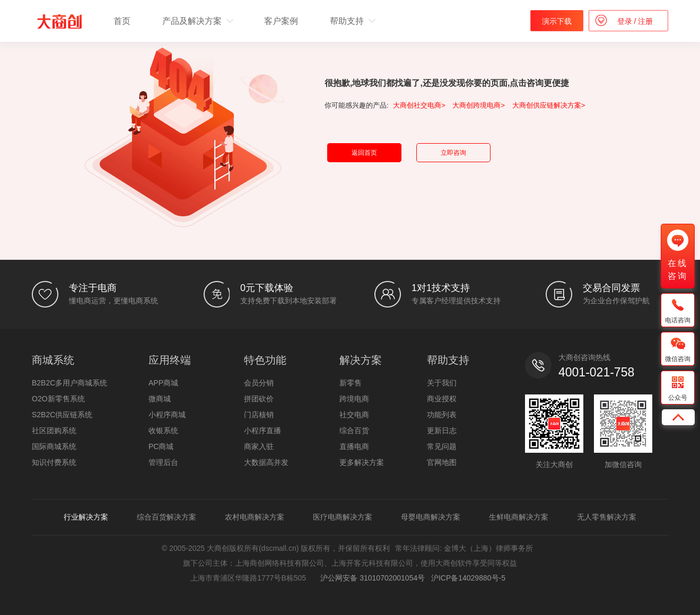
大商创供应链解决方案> (549, 105)
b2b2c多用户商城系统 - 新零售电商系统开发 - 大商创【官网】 (59, 21)
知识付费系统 (54, 462)
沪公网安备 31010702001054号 (371, 578)
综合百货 (354, 430)
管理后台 (163, 462)
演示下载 (557, 21)
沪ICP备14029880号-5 (468, 578)
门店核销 (259, 415)
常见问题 (442, 446)
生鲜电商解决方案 (519, 517)
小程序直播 (262, 430)
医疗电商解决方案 (343, 517)
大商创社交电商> (419, 105)
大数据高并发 (266, 462)
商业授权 (442, 399)
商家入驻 (259, 446)
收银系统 (163, 430)
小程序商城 (167, 415)
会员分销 (259, 383)
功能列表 (442, 415)
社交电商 (354, 415)
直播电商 (354, 446)
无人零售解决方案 (607, 517)
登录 (626, 21)
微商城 (160, 399)
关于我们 (442, 383)
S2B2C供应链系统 (62, 415)
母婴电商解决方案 (431, 517)
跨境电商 (354, 399)
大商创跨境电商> (479, 105)
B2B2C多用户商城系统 (69, 383)
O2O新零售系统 (58, 399)
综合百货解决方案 (167, 517)
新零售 (351, 383)
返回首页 (364, 153)
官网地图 (442, 462)
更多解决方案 (362, 462)
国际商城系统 (54, 446)
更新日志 (442, 430)
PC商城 (161, 446)
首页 (122, 21)
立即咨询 (453, 153)
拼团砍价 (259, 399)
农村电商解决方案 (255, 517)
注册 (644, 21)
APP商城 (163, 383)
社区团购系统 (54, 430)
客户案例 (281, 21)
